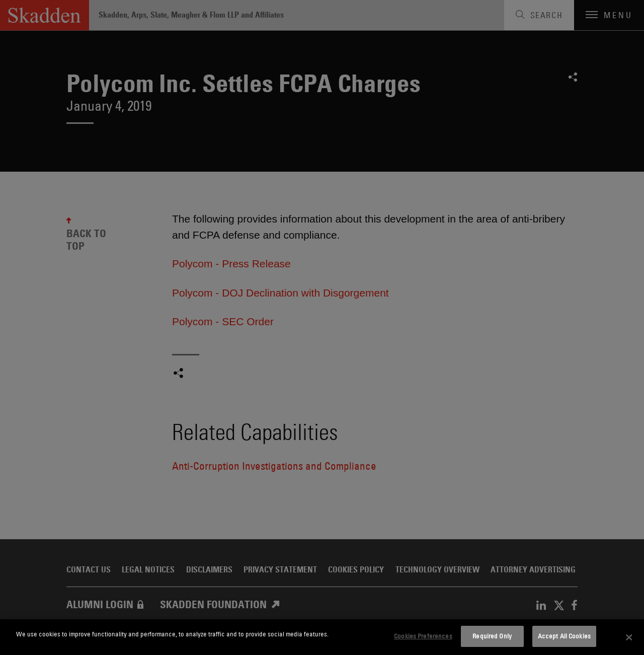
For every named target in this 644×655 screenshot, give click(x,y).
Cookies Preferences (423, 636)
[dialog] (322, 637)
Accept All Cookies (564, 636)
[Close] (629, 637)
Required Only (492, 636)
